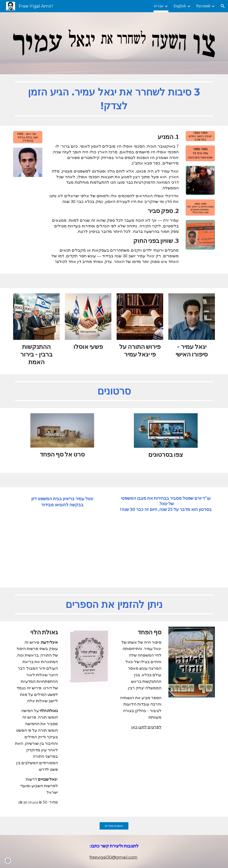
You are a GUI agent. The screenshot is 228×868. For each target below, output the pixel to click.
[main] (114, 100)
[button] (223, 6)
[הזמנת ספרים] (114, 826)
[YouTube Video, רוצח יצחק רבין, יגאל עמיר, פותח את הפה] (62, 545)
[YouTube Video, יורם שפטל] (166, 549)
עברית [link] (159, 6)
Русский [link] (203, 6)
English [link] (180, 6)
